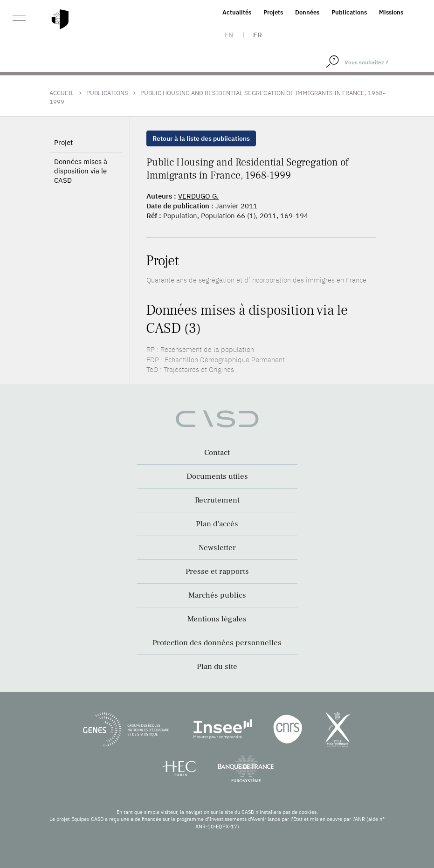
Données (307, 12)
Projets (273, 12)
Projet (63, 142)
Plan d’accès (217, 524)
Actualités (237, 12)
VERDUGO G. (198, 196)
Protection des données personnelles (217, 643)
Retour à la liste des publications (201, 138)
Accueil (62, 93)
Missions (391, 12)
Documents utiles (217, 476)
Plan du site (217, 667)
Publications (349, 12)
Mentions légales (217, 619)
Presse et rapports (217, 572)
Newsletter (217, 548)
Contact (217, 453)
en (229, 35)
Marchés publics (217, 595)
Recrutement (217, 500)
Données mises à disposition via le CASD (81, 171)
